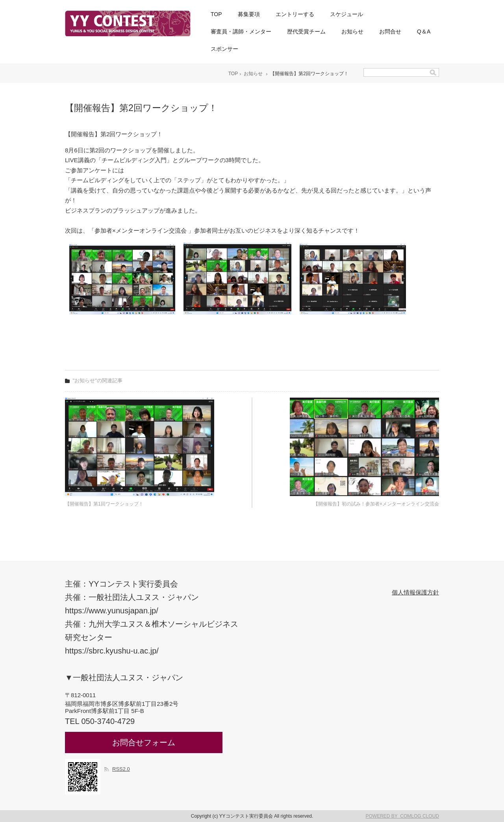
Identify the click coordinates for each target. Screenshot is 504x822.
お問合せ (390, 31)
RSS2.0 (121, 769)
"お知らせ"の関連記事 (98, 380)
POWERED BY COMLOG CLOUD (402, 816)
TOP (216, 14)
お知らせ (352, 31)
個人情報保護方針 (415, 592)
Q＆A (424, 31)
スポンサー (224, 49)
